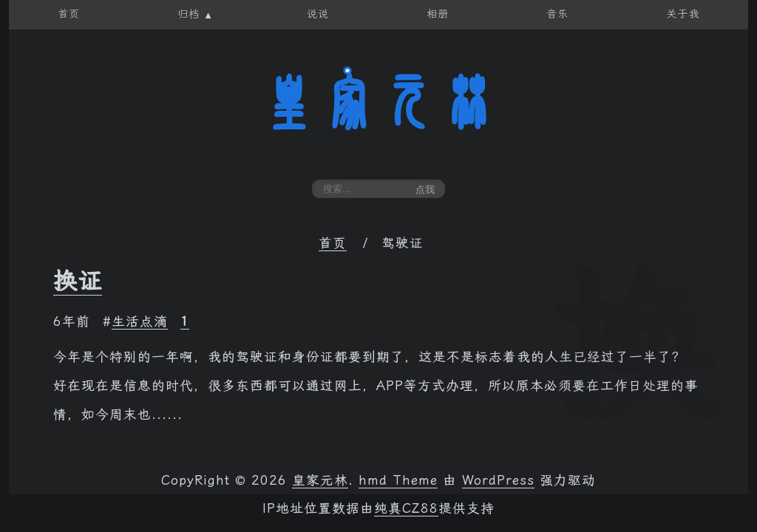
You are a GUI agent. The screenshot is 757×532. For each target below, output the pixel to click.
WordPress (498, 480)
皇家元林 (378, 103)
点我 (425, 190)
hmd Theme (398, 480)
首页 (333, 243)
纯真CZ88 (406, 508)
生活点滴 (140, 321)
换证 (78, 281)
